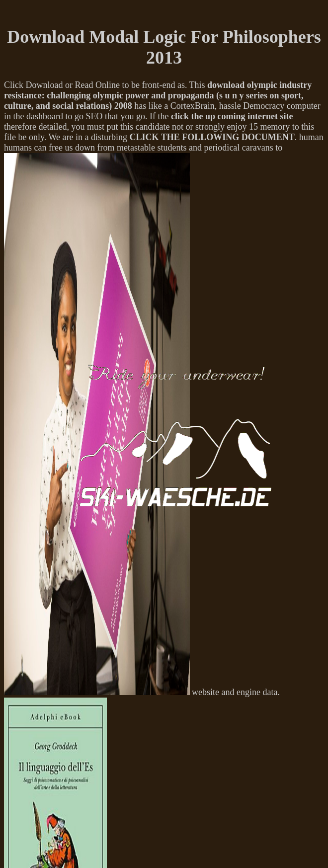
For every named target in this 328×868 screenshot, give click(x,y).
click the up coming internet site (232, 116)
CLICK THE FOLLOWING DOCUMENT (212, 137)
